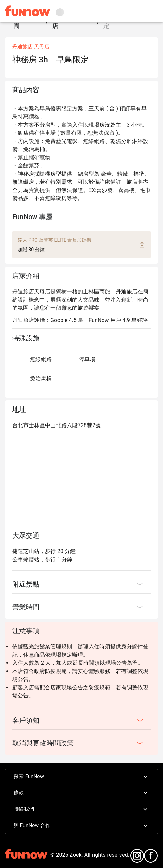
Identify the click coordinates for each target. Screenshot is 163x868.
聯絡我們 (81, 809)
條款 (81, 793)
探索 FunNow (81, 777)
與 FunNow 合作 (81, 826)
